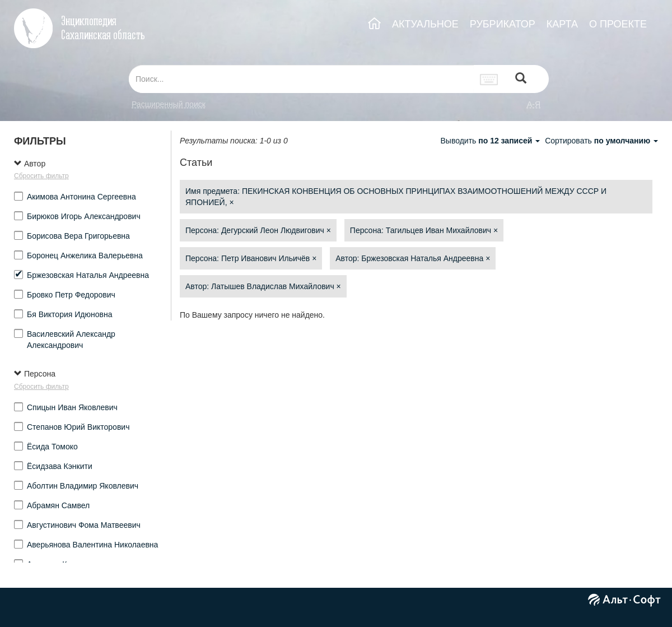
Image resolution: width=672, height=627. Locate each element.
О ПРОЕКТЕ (618, 24)
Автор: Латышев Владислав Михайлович (263, 286)
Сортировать (601, 141)
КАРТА (562, 24)
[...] (301, 79)
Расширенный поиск (169, 104)
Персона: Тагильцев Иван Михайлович (424, 230)
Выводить (491, 141)
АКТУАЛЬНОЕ (425, 24)
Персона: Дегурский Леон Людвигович (258, 230)
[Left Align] (521, 79)
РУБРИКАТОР (503, 24)
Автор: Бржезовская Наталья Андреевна (413, 258)
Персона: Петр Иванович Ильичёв (251, 258)
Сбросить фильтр (41, 176)
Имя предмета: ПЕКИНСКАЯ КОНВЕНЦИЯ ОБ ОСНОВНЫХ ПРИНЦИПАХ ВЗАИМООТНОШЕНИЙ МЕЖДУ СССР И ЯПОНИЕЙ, (396, 197)
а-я (534, 104)
